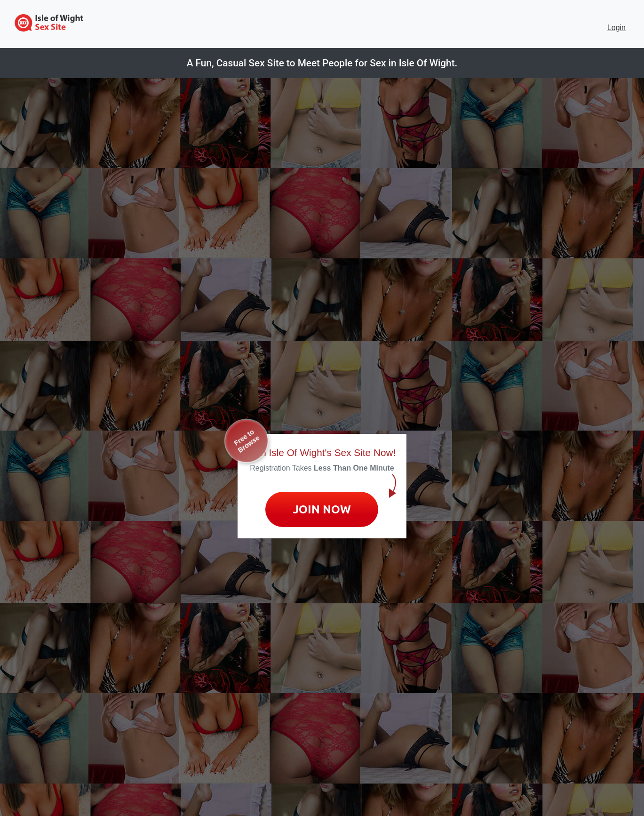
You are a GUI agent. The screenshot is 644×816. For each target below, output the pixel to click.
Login (616, 28)
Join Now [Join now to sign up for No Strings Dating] (322, 509)
